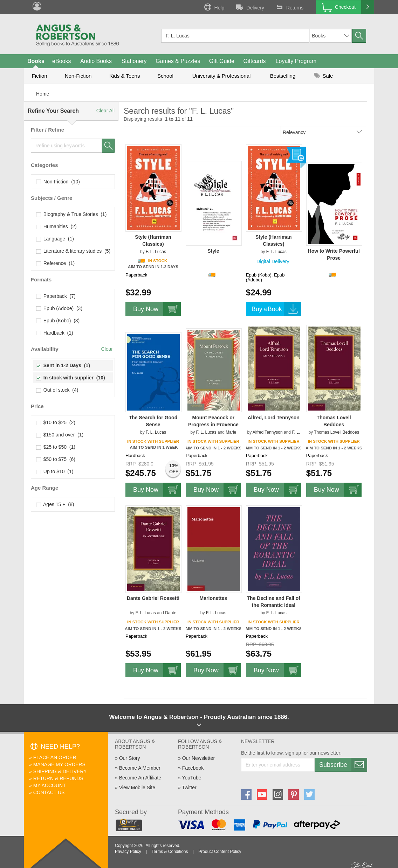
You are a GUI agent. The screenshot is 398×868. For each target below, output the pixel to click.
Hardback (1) (55, 333)
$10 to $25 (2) (56, 422)
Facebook (193, 768)
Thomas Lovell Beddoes (337, 432)
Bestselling (283, 76)
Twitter (189, 787)
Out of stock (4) (57, 390)
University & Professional (222, 76)
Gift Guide (222, 61)
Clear (107, 349)
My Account (50, 785)
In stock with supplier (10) (71, 378)
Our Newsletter (198, 758)
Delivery (249, 7)
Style (213, 251)
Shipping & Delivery (60, 771)
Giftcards (255, 61)
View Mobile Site (137, 787)
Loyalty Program (296, 61)
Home (43, 94)
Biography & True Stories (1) (71, 214)
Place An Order (55, 757)
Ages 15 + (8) (55, 504)
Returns (289, 7)
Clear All (105, 111)
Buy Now (157, 309)
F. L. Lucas (156, 252)
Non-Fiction (78, 76)
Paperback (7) (56, 296)
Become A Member (140, 768)
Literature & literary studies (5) (73, 251)
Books (36, 61)
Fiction (39, 76)
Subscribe (343, 765)
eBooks (61, 61)
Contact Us (49, 792)
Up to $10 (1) (55, 471)
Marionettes (214, 598)
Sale (323, 76)
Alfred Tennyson (268, 432)
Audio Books (96, 61)
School (165, 76)
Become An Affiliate (140, 778)
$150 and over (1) (60, 435)
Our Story (130, 758)
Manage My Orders (59, 764)
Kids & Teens (125, 76)
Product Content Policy (220, 852)
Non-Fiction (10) (58, 182)
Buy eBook (276, 309)
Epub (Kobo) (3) (58, 321)
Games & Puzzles (178, 61)
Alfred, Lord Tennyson (274, 418)
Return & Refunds (58, 778)
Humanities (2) (57, 226)
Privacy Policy (128, 852)
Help (214, 7)
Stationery (134, 61)
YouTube (191, 778)
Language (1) (55, 239)
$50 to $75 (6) (56, 459)
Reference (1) (56, 263)
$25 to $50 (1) (56, 447)
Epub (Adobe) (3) (59, 308)
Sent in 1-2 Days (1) (63, 365)
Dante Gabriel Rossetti (153, 598)
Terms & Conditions (170, 852)
